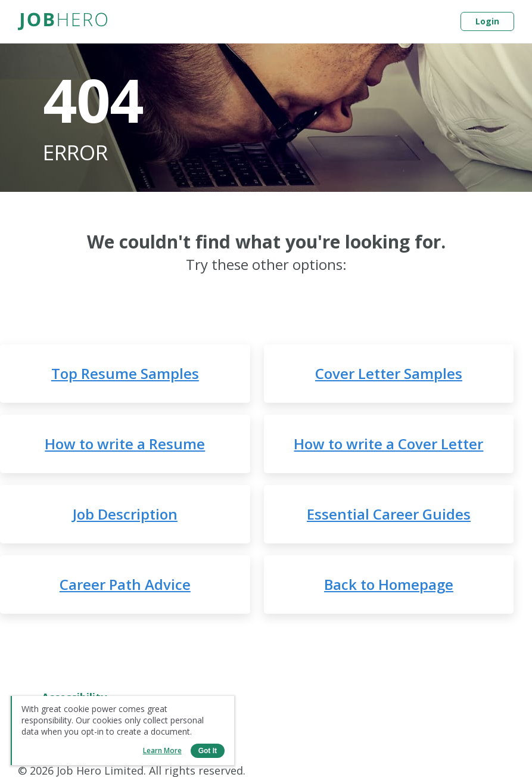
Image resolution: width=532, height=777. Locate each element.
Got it (208, 751)
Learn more (162, 750)
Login (487, 21)
